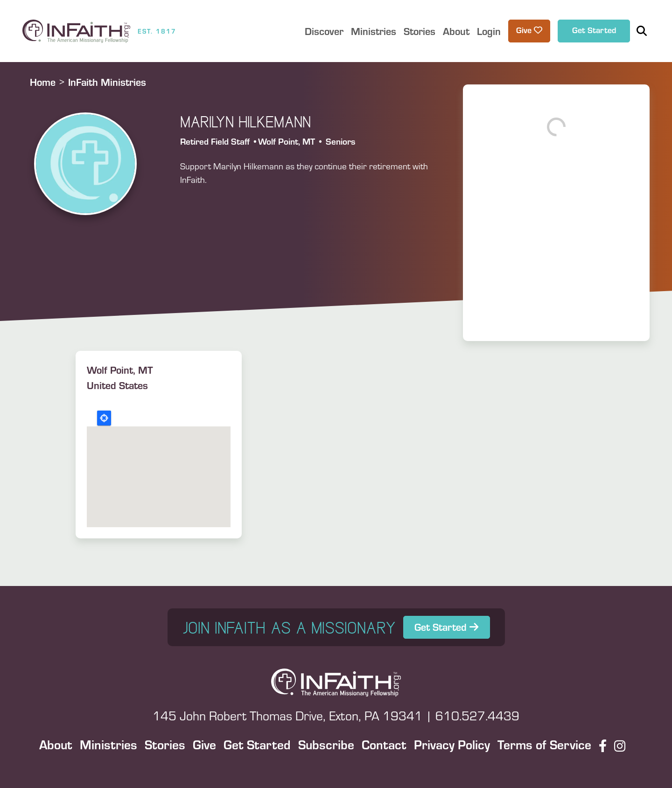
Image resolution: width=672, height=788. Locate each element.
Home (43, 82)
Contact (384, 744)
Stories (165, 744)
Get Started (594, 30)
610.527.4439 (477, 715)
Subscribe (326, 744)
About (56, 744)
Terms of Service (544, 744)
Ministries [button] (374, 31)
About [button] (456, 31)
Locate (104, 418)
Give (204, 744)
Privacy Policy (452, 744)
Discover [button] (324, 31)
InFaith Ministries (107, 82)
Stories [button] (420, 31)
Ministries (108, 744)
